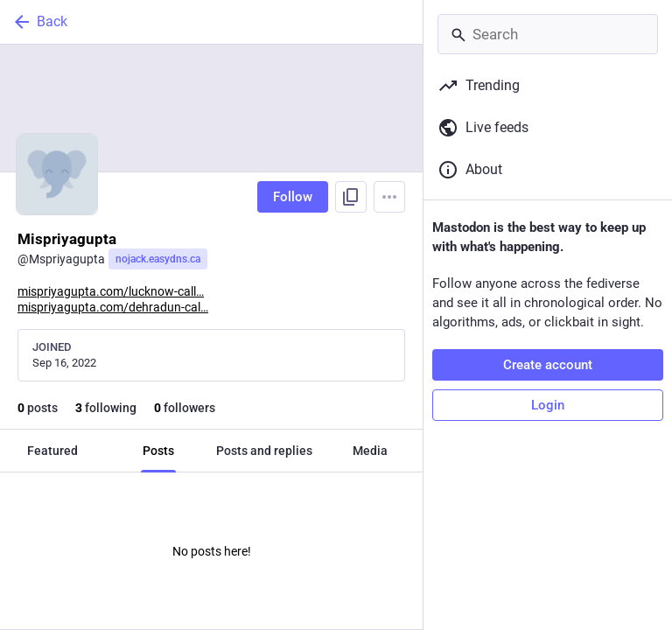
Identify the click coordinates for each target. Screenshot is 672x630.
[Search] (548, 34)
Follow (293, 197)
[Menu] (389, 197)
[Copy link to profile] (351, 197)
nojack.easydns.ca (158, 259)
